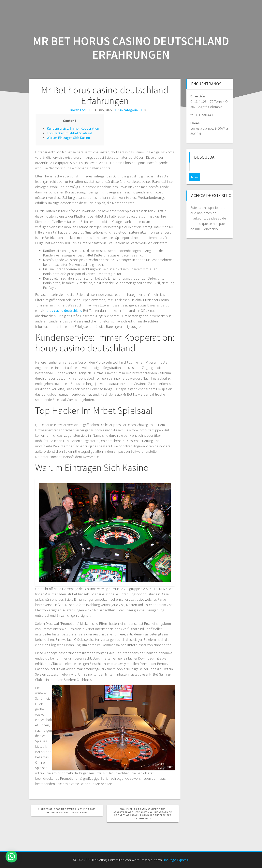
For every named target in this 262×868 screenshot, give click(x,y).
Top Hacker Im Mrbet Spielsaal (69, 133)
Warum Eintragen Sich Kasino (68, 138)
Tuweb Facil (78, 110)
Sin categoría (128, 110)
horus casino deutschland (64, 311)
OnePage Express (175, 860)
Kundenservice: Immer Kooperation (73, 128)
